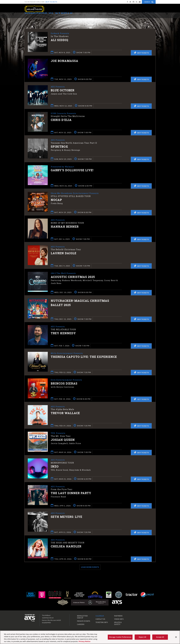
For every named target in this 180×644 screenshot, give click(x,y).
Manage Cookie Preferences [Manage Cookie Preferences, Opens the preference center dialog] (120, 637)
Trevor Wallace (65, 413)
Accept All (160, 637)
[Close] (176, 637)
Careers (81, 624)
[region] (90, 637)
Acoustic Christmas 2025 (73, 277)
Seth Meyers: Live (66, 517)
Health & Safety (118, 623)
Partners (118, 616)
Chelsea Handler (66, 547)
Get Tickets (141, 399)
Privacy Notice (84, 641)
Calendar (100, 616)
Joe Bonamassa (64, 61)
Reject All (142, 637)
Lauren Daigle (64, 253)
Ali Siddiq (59, 40)
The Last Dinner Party (71, 493)
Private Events (84, 621)
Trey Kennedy (63, 333)
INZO (55, 467)
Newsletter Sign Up (82, 617)
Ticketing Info (102, 622)
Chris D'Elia (61, 120)
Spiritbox (59, 147)
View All (152, 18)
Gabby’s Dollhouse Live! (72, 170)
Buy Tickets (51, 2)
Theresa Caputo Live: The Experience (84, 357)
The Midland (34, 9)
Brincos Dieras (64, 384)
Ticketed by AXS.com (90, 18)
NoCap (56, 200)
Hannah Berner (65, 227)
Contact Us (100, 619)
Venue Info (119, 619)
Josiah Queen (63, 440)
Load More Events (90, 567)
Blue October (63, 90)
